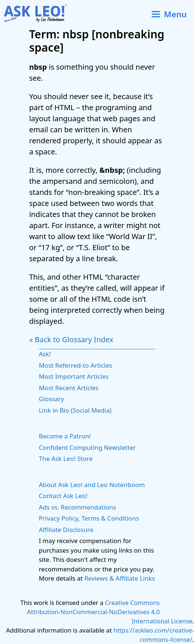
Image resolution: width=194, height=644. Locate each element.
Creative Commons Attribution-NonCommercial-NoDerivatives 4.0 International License (110, 612)
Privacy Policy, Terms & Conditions (89, 518)
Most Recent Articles (69, 388)
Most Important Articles (74, 376)
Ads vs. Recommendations (77, 507)
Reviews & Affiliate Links (120, 578)
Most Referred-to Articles (75, 365)
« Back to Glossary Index (71, 339)
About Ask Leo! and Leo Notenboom (92, 485)
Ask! (45, 354)
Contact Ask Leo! (63, 496)
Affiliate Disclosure (66, 530)
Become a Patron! (65, 436)
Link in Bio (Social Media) (75, 410)
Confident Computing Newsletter (87, 447)
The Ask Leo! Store (66, 458)
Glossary (51, 399)
